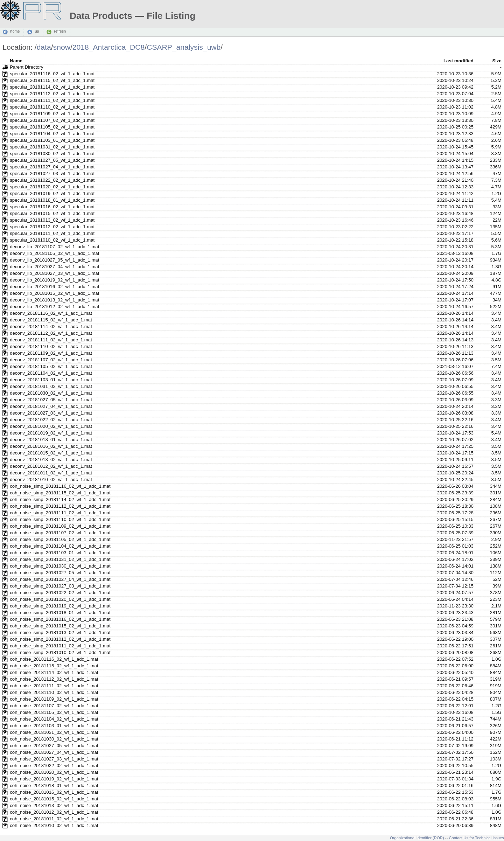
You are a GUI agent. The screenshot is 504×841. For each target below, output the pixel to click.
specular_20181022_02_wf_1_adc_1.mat (52, 180)
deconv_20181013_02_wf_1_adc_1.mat (51, 460)
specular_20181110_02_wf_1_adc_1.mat (52, 107)
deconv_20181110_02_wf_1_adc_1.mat (51, 346)
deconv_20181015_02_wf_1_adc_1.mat (51, 453)
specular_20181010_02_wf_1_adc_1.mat (52, 240)
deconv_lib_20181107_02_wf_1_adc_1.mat (54, 247)
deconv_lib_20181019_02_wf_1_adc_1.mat (54, 280)
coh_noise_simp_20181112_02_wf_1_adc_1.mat (60, 506)
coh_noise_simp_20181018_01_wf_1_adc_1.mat (60, 613)
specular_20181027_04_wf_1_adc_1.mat (52, 167)
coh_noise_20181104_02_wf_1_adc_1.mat (54, 719)
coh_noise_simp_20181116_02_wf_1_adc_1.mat (60, 486)
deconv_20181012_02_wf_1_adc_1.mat (51, 466)
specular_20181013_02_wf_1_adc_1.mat (52, 220)
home (15, 32)
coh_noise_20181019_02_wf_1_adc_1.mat (54, 779)
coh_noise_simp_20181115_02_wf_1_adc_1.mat (60, 493)
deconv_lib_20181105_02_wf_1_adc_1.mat (54, 253)
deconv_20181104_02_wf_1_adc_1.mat (51, 373)
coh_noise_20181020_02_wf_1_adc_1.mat (54, 772)
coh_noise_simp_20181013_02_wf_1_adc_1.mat (60, 633)
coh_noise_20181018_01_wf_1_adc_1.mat (54, 786)
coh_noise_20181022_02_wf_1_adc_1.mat (54, 766)
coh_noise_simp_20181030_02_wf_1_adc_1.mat (60, 566)
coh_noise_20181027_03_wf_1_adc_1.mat (54, 759)
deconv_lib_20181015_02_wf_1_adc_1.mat (54, 293)
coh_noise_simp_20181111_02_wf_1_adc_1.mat (60, 513)
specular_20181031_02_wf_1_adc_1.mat (52, 147)
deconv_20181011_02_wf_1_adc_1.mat (51, 473)
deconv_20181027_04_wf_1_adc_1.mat (51, 406)
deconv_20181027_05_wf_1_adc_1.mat (51, 400)
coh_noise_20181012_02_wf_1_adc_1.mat (54, 812)
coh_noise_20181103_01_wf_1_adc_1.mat (54, 726)
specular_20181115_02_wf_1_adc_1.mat (52, 80)
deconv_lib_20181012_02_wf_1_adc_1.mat (54, 307)
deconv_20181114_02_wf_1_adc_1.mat (51, 326)
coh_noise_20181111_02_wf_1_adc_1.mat (54, 686)
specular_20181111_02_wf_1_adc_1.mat (52, 100)
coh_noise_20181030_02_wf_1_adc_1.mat (54, 739)
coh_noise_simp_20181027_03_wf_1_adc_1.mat (60, 586)
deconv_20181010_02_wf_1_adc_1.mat (51, 479)
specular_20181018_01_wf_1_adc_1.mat (52, 200)
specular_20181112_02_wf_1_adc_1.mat (52, 94)
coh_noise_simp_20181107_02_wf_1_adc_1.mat (60, 533)
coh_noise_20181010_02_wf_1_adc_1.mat (54, 825)
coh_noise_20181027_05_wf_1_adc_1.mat (54, 746)
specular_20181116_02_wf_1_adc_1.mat (52, 74)
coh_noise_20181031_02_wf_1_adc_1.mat (54, 732)
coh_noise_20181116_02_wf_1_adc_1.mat (54, 659)
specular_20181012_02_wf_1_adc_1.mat (52, 227)
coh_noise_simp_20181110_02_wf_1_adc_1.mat (60, 519)
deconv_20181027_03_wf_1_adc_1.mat (51, 413)
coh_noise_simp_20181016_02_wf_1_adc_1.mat (60, 619)
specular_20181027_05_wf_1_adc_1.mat (52, 160)
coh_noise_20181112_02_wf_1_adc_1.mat (54, 679)
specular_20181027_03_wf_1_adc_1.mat (52, 173)
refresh (60, 32)
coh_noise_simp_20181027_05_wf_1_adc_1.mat (60, 573)
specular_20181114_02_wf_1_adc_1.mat (52, 87)
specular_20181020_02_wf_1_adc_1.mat (52, 187)
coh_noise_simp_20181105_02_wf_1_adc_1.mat (60, 539)
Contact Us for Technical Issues (476, 838)
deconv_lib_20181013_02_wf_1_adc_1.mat (54, 300)
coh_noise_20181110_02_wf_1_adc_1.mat (54, 692)
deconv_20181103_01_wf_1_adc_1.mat (51, 380)
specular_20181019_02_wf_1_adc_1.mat (52, 193)
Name (16, 61)
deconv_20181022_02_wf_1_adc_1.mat (51, 420)
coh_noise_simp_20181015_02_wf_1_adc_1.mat (60, 626)
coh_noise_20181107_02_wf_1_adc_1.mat (54, 706)
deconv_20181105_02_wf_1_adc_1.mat (51, 366)
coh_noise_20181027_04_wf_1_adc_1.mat (54, 752)
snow (62, 47)
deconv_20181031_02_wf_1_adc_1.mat (51, 386)
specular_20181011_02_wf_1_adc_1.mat (52, 233)
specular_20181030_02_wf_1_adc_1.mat (52, 154)
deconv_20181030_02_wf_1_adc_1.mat (51, 393)
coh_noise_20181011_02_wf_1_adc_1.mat (54, 819)
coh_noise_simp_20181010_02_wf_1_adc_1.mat (60, 652)
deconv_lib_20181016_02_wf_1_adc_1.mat (54, 287)
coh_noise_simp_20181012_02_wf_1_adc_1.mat (60, 639)
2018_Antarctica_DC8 (109, 47)
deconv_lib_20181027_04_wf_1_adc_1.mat (54, 267)
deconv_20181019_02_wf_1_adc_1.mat (51, 433)
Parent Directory (26, 67)
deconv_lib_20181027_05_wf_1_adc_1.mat (54, 260)
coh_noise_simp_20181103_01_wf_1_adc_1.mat (60, 553)
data (44, 47)
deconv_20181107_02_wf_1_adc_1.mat (51, 360)
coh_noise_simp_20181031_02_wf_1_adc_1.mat (60, 559)
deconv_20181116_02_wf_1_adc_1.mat (51, 313)
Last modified (458, 61)
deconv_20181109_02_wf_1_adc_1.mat (51, 353)
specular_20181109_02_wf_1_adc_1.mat (52, 114)
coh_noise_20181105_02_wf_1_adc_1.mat (54, 712)
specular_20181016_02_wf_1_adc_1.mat (52, 207)
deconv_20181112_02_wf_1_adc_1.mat (51, 333)
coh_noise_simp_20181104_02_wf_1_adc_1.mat (60, 546)
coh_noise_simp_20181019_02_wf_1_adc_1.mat (60, 606)
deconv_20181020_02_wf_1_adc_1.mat (51, 426)
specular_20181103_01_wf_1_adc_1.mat (52, 140)
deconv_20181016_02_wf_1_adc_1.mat (51, 446)
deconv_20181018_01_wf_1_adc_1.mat (51, 440)
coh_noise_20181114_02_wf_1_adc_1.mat (54, 672)
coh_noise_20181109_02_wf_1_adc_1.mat (54, 699)
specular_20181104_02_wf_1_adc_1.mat (52, 134)
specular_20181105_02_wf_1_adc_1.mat (52, 127)
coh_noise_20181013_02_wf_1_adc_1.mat (54, 805)
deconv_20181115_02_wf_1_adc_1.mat (51, 320)
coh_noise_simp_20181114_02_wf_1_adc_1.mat (60, 499)
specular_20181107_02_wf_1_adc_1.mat (52, 120)
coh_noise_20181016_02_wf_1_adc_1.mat (54, 792)
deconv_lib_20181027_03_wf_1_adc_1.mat (54, 273)
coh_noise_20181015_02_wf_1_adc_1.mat (54, 799)
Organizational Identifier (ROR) (417, 838)
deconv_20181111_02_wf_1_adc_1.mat (51, 340)
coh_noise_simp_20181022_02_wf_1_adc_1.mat (60, 593)
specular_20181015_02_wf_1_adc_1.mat (52, 213)
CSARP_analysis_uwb (184, 47)
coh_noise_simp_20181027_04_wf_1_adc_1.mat (60, 579)
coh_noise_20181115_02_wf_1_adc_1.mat (54, 666)
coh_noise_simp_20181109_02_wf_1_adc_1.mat (60, 526)
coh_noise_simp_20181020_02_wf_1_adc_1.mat (60, 599)
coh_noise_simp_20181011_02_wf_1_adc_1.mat (60, 646)
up (37, 32)
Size (497, 61)
